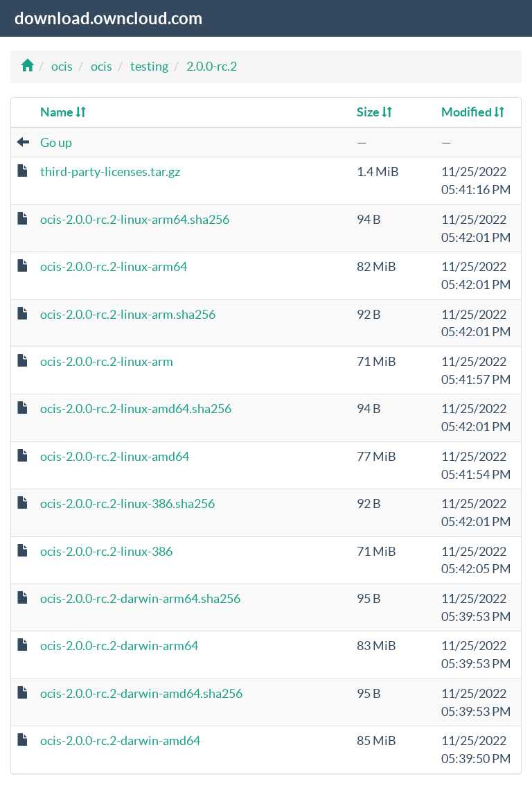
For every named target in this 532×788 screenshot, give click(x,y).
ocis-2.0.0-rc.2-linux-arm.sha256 (128, 314)
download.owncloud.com (108, 18)
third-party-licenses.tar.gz (110, 172)
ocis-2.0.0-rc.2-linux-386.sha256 (127, 504)
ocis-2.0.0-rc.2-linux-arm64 (114, 266)
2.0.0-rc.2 (212, 66)
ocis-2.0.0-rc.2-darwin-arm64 (119, 646)
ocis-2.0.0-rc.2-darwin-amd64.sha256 (141, 693)
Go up (56, 142)
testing (149, 66)
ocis (62, 66)
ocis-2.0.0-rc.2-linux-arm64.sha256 (135, 219)
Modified (473, 112)
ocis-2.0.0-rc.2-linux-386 (106, 551)
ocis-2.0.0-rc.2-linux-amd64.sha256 (136, 409)
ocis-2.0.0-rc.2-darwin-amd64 (120, 741)
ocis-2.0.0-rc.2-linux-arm (107, 361)
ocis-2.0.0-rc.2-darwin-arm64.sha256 (140, 598)
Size (374, 112)
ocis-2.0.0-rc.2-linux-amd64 (115, 456)
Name (63, 112)
